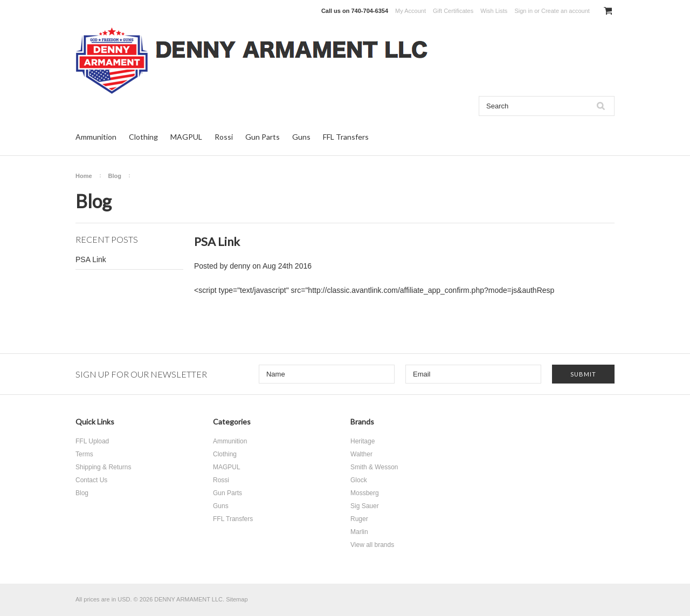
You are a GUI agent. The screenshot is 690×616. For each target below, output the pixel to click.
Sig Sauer (365, 506)
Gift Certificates (453, 11)
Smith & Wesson (374, 467)
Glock (359, 480)
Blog (115, 176)
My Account (410, 11)
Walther (361, 454)
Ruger (359, 519)
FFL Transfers (346, 137)
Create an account (565, 11)
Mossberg (365, 493)
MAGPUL (186, 137)
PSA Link (91, 259)
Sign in (523, 11)
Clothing (143, 137)
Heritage (363, 441)
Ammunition (96, 137)
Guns (301, 137)
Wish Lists (494, 11)
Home (84, 176)
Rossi (224, 137)
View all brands (372, 545)
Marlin (359, 532)
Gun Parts (263, 137)
